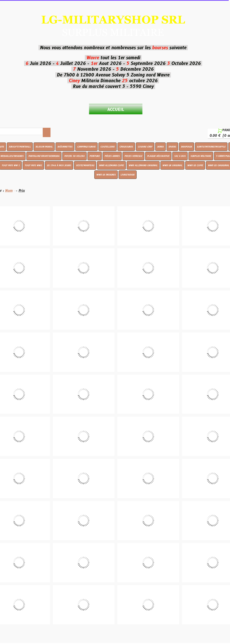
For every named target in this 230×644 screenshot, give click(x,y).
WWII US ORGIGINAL (219, 165)
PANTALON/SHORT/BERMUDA (44, 156)
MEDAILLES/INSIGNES (12, 156)
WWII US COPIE (195, 165)
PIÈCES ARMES (112, 156)
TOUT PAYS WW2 (33, 165)
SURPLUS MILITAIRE (201, 156)
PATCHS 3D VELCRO (74, 156)
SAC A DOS (180, 156)
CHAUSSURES (126, 147)
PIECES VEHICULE (133, 156)
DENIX (160, 147)
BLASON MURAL (44, 147)
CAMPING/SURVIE (86, 147)
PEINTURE (95, 156)
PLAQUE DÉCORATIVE (158, 156)
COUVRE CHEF (145, 147)
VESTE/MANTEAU (85, 165)
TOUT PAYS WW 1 (11, 165)
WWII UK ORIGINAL (172, 165)
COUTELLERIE (108, 147)
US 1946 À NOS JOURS (59, 165)
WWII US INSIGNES (106, 175)
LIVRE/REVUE (128, 175)
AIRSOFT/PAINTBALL (20, 147)
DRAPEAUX (187, 147)
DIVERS (172, 147)
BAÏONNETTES (65, 147)
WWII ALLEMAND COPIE (111, 165)
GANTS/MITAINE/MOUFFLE (211, 147)
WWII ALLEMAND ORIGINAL (143, 165)
